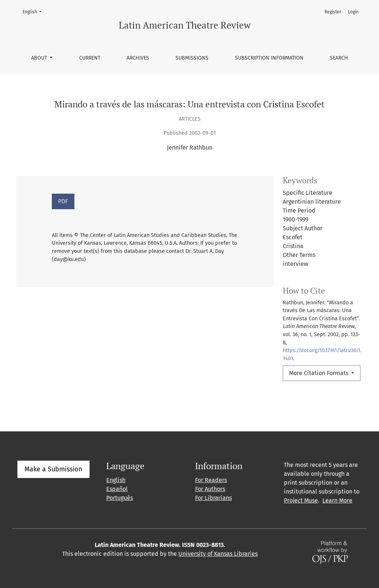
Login (353, 12)
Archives (138, 58)
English (34, 11)
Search (339, 58)
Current (90, 58)
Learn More (337, 500)
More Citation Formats (319, 373)
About (40, 58)
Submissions (192, 58)
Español (117, 489)
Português (120, 498)
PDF (63, 201)
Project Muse (301, 500)
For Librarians (213, 498)
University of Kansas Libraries (218, 554)
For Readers (211, 480)
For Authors (210, 489)
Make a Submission (53, 469)
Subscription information (269, 58)
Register (333, 12)
